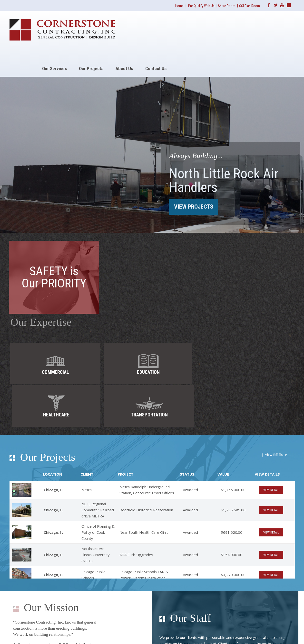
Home (179, 6)
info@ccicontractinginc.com (141, 616)
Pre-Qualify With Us (201, 6)
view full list (275, 324)
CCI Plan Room (250, 6)
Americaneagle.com (281, 634)
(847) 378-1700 (124, 612)
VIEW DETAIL (271, 360)
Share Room (227, 6)
